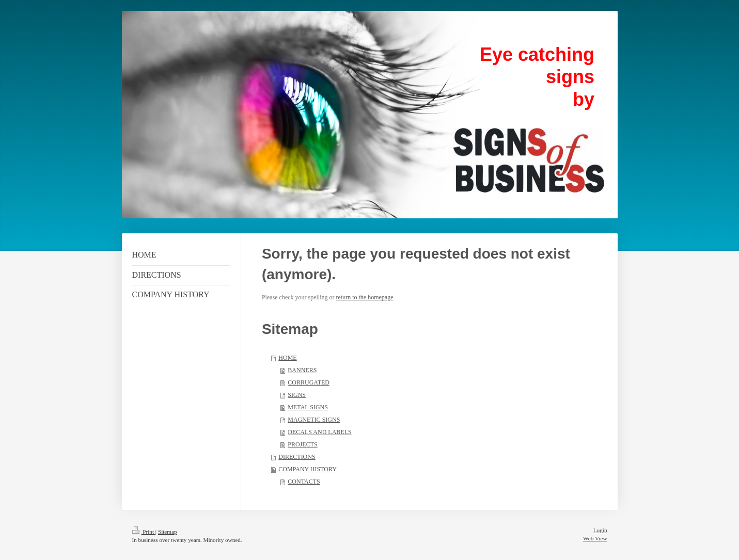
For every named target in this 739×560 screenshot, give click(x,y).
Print (144, 532)
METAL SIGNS (308, 407)
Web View (595, 538)
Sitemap (168, 532)
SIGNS (297, 395)
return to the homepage (365, 297)
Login (600, 530)
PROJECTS (302, 444)
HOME (287, 358)
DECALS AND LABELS (319, 432)
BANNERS (302, 370)
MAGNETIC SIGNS (314, 420)
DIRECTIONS (297, 457)
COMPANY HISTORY (308, 469)
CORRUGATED (309, 382)
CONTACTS (304, 482)
